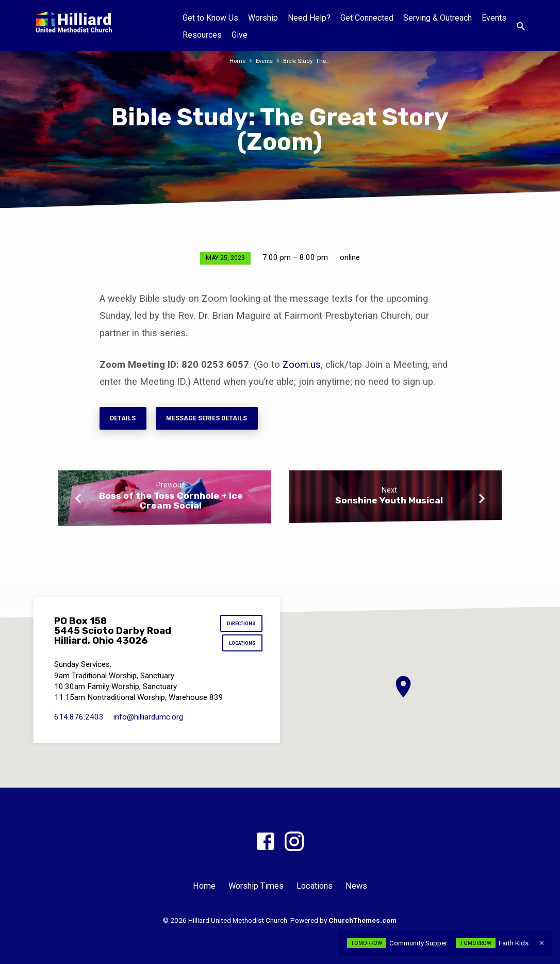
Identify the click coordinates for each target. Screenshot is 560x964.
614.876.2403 (79, 722)
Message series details (219, 420)
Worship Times (256, 886)
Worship (263, 18)
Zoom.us (302, 364)
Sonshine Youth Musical (389, 504)
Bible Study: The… (309, 61)
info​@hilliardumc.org (148, 722)
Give (240, 35)
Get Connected (367, 18)
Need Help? (309, 18)
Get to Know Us (210, 18)
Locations (240, 647)
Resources (202, 35)
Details (126, 420)
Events (494, 18)
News (356, 886)
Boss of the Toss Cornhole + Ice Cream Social (171, 504)
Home (235, 61)
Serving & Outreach (438, 18)
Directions (239, 625)
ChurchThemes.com (363, 920)
